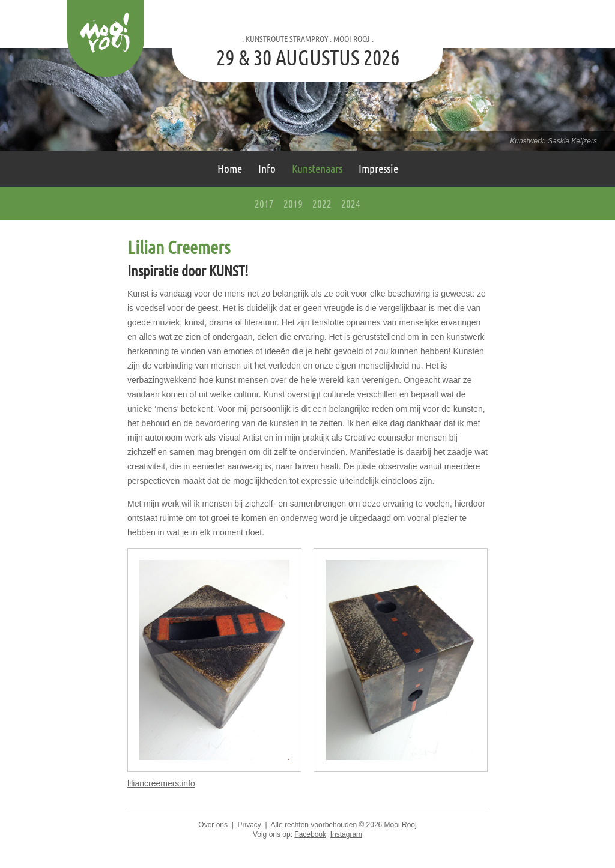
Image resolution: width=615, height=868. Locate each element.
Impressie (378, 168)
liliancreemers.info (161, 783)
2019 (293, 203)
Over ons (213, 825)
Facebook (310, 834)
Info (267, 168)
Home (230, 168)
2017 (264, 203)
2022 (322, 203)
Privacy (249, 825)
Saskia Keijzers (572, 141)
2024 (351, 203)
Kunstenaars (317, 168)
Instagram (346, 834)
